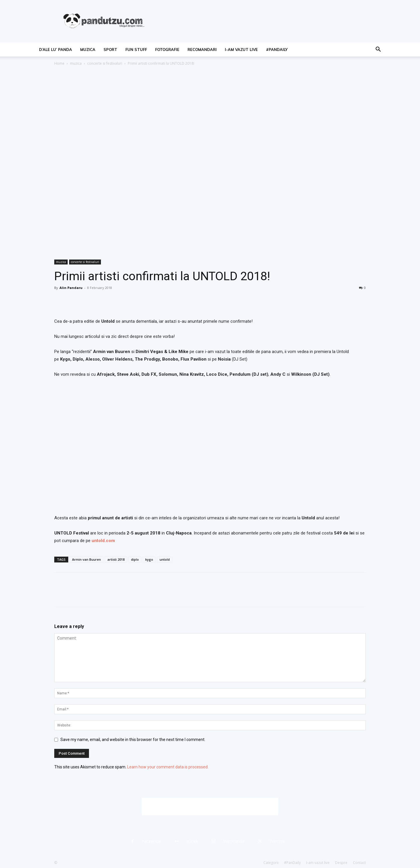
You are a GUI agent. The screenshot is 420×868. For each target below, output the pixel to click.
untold (165, 559)
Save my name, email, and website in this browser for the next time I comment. (133, 740)
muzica (88, 50)
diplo (135, 559)
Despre (341, 863)
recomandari (202, 50)
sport (110, 50)
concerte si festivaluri (105, 63)
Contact (359, 863)
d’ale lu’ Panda (56, 50)
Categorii (271, 863)
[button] (378, 50)
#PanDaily (277, 50)
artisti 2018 (116, 559)
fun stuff (136, 50)
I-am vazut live (241, 50)
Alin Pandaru (71, 288)
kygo (149, 559)
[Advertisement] (210, 807)
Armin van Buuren (86, 559)
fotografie (167, 50)
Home (59, 63)
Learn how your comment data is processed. (168, 767)
